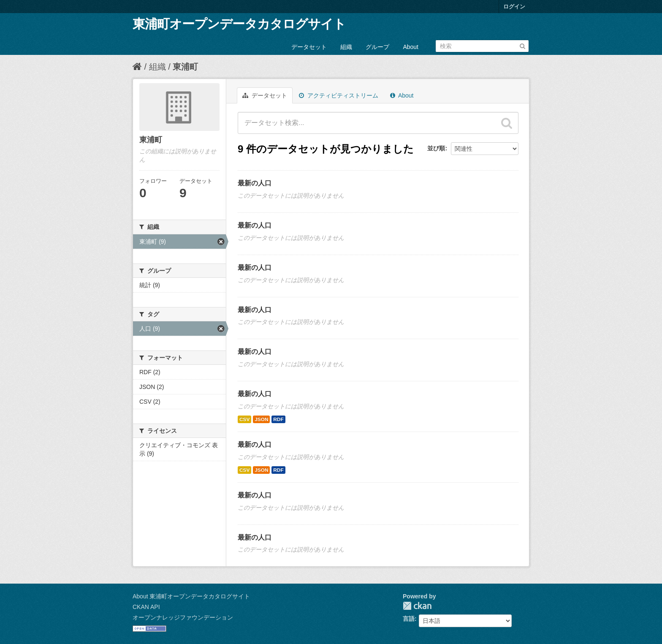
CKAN (417, 606)
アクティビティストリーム (339, 95)
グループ (377, 47)
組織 (346, 47)
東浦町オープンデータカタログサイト (239, 24)
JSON (261, 419)
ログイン (514, 7)
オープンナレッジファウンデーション (183, 617)
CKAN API (146, 607)
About (411, 47)
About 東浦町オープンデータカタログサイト (191, 596)
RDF (278, 419)
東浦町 (185, 67)
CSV (244, 419)
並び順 (436, 148)
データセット (309, 47)
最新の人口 (255, 183)
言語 (409, 619)
